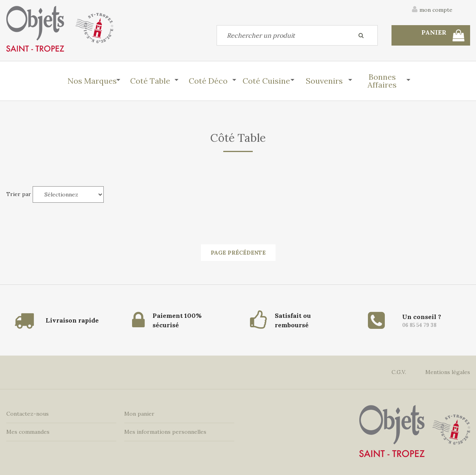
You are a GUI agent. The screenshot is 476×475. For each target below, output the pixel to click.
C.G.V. (399, 372)
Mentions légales (448, 372)
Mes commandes (28, 432)
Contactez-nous (28, 414)
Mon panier (139, 414)
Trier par (19, 194)
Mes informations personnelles (165, 432)
